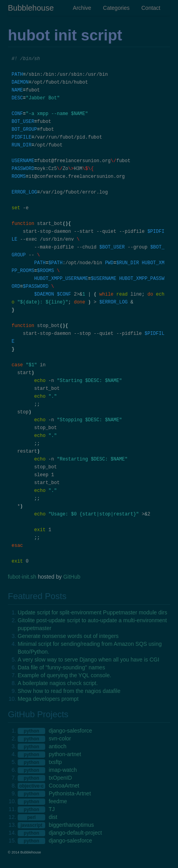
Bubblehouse (31, 8)
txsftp (55, 762)
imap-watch (63, 770)
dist (53, 817)
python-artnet (65, 754)
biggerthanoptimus (71, 825)
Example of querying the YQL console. (64, 675)
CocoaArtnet (64, 786)
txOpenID (60, 778)
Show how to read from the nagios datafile (69, 691)
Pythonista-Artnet (70, 793)
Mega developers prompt (48, 699)
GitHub (72, 577)
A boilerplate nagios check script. (58, 683)
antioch (58, 746)
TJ (52, 809)
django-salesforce (71, 731)
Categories (116, 8)
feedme (58, 801)
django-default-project (75, 833)
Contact (151, 8)
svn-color (60, 738)
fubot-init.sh (22, 577)
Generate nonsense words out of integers (68, 636)
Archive (82, 8)
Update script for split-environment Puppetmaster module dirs (93, 612)
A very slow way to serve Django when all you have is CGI (88, 660)
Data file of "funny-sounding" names (61, 667)
